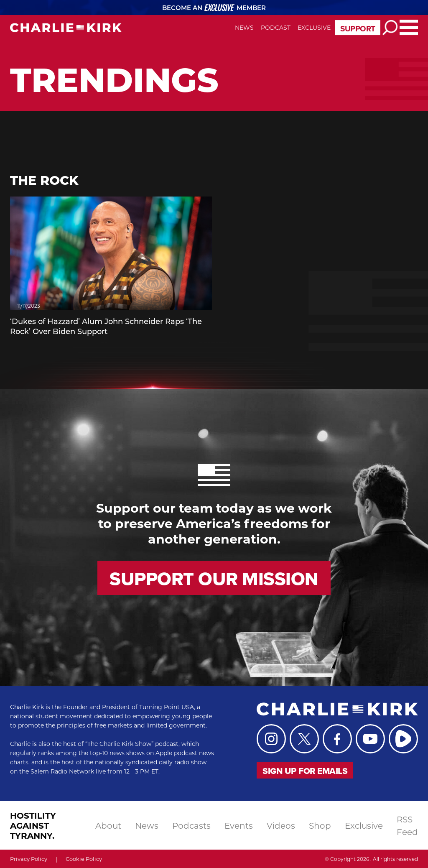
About (108, 825)
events (239, 825)
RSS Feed (407, 825)
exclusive (364, 825)
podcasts (191, 825)
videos (281, 825)
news (147, 825)
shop (320, 825)
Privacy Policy (29, 859)
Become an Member (214, 8)
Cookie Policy (84, 859)
